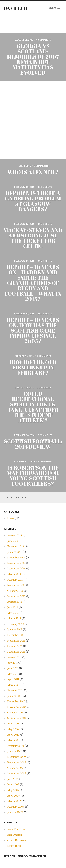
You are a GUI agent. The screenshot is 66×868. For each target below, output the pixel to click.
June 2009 (13, 785)
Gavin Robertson (17, 840)
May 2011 (13, 674)
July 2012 (13, 607)
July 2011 (12, 663)
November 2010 (16, 707)
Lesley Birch (14, 846)
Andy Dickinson (17, 829)
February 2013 (15, 580)
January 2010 (15, 751)
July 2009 (13, 779)
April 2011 (13, 679)
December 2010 (16, 701)
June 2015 (13, 541)
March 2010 (14, 740)
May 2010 (13, 729)
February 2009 (16, 807)
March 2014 (14, 574)
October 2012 (15, 591)
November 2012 (16, 585)
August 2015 (15, 535)
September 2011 (16, 652)
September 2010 (16, 718)
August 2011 (14, 657)
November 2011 (16, 641)
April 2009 (14, 796)
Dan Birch (15, 8)
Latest (11, 518)
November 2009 (17, 762)
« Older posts (17, 498)
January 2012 (15, 630)
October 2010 (15, 713)
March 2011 (14, 685)
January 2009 (15, 812)
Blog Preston (15, 835)
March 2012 (14, 618)
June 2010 (13, 724)
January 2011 (15, 696)
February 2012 (15, 624)
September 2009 (17, 773)
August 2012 (15, 602)
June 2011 (13, 668)
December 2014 (16, 558)
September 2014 (16, 569)
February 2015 (15, 546)
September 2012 (16, 596)
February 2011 (15, 690)
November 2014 (16, 563)
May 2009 (13, 790)
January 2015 (15, 552)
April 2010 (13, 735)
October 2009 (15, 768)
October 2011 (15, 646)
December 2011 (16, 635)
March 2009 (14, 801)
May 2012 (13, 613)
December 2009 (16, 757)
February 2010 (16, 746)
